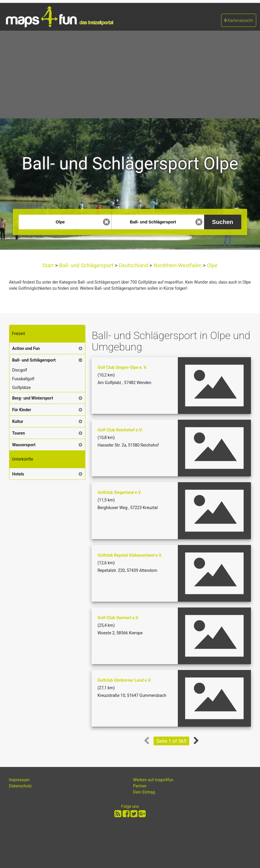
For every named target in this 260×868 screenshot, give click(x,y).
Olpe (212, 265)
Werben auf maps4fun (153, 780)
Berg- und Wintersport (33, 398)
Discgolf (20, 370)
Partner (140, 786)
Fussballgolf (23, 379)
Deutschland (134, 265)
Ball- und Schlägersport (86, 265)
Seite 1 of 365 (172, 741)
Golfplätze (22, 388)
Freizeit (19, 334)
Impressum (19, 780)
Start (49, 265)
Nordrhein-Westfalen (177, 265)
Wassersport (24, 445)
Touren (19, 433)
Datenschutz (20, 786)
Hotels (18, 474)
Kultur (18, 421)
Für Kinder (22, 410)
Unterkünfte (23, 459)
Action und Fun (26, 348)
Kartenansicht (239, 20)
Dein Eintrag (144, 792)
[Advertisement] (130, 74)
